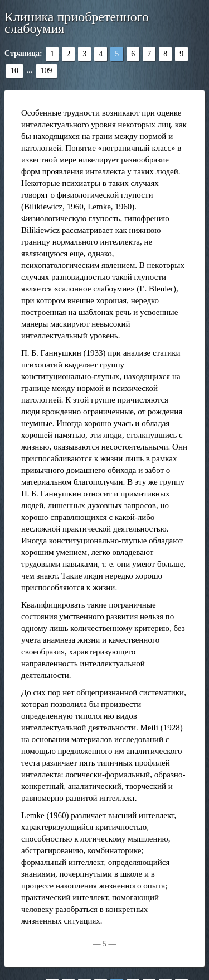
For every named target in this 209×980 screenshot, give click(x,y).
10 (14, 71)
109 (47, 71)
